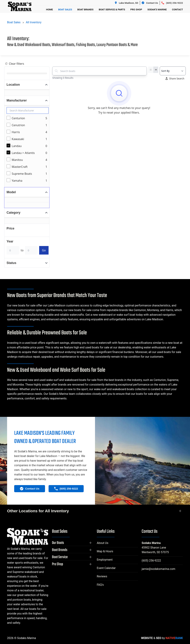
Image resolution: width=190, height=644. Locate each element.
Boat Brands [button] (86, 9)
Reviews (102, 576)
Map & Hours (105, 551)
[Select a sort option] (173, 71)
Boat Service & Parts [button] (112, 9)
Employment (105, 560)
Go (44, 250)
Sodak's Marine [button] (157, 9)
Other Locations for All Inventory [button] (38, 511)
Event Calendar (106, 568)
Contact (178, 9)
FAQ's (100, 585)
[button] (73, 543)
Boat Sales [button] (65, 9)
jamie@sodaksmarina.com (158, 569)
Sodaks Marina (151, 543)
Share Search (175, 78)
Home (50, 9)
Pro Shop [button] (136, 9)
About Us (103, 543)
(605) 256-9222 (151, 561)
